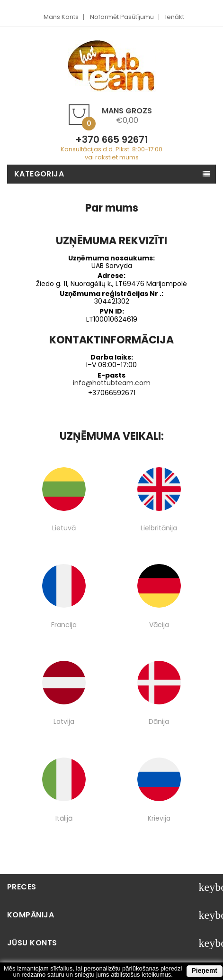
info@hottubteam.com (112, 383)
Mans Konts (61, 17)
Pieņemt (205, 971)
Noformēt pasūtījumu (122, 17)
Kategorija (39, 174)
